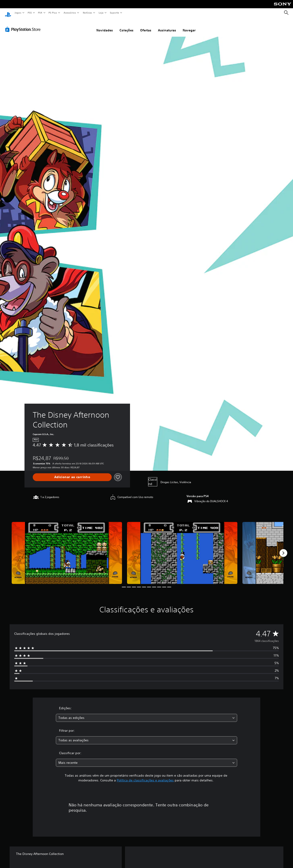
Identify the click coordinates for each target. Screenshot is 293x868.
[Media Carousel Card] (67, 549)
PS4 (40, 13)
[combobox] (147, 713)
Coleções (126, 26)
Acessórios (70, 13)
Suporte (114, 13)
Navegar (189, 26)
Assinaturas (167, 26)
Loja (101, 13)
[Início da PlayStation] (8, 13)
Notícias (87, 13)
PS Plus (53, 13)
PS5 (30, 13)
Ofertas (146, 26)
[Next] (283, 549)
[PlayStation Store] (24, 25)
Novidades (105, 26)
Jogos (18, 13)
